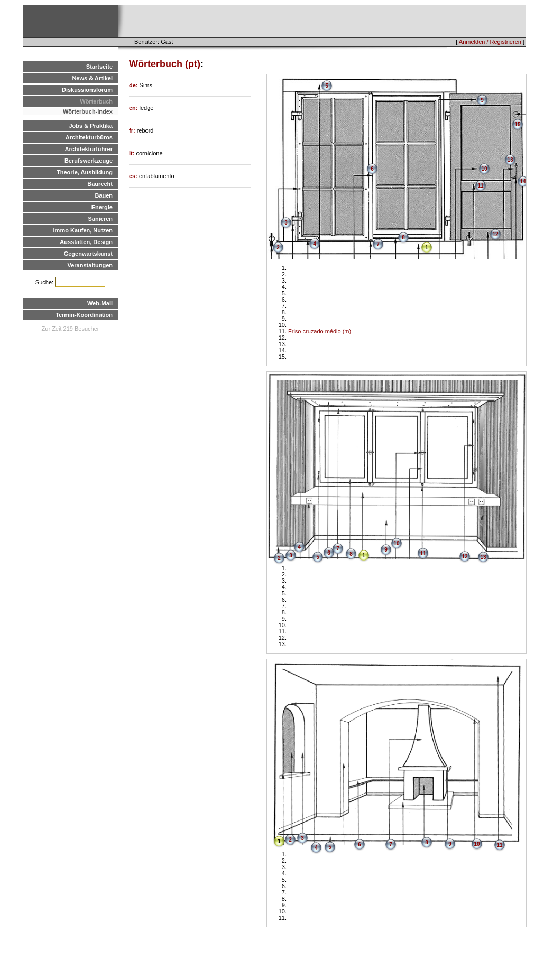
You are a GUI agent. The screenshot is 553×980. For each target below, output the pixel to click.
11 (480, 186)
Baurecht (100, 184)
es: (134, 176)
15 (517, 124)
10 (484, 169)
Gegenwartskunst (88, 254)
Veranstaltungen (90, 265)
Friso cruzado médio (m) (320, 331)
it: (132, 153)
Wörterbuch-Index (88, 111)
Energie (102, 207)
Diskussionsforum (87, 90)
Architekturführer (89, 149)
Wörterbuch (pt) (165, 64)
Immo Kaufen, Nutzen (83, 230)
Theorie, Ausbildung (85, 172)
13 (510, 160)
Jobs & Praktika (91, 126)
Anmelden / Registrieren (490, 42)
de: (134, 85)
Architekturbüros (89, 137)
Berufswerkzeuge (89, 161)
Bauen (104, 195)
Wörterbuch (96, 101)
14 (523, 181)
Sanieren (100, 219)
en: (134, 108)
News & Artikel (92, 78)
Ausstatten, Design (86, 242)
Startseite (99, 67)
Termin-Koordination (84, 315)
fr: (133, 130)
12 (495, 234)
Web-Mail (100, 303)
